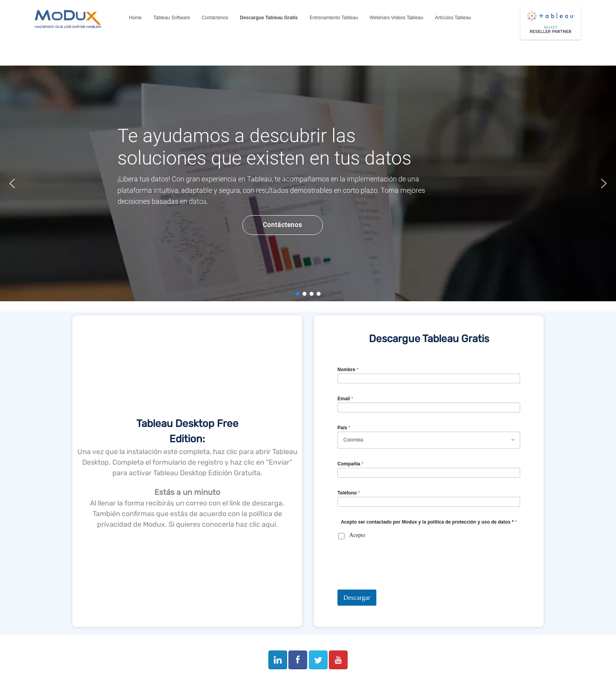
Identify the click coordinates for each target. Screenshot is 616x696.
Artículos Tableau (453, 18)
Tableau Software (172, 18)
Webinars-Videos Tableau (396, 18)
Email (345, 399)
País (344, 428)
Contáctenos (215, 18)
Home (136, 18)
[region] (308, 183)
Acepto (357, 535)
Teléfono (349, 493)
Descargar (357, 598)
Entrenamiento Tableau (334, 18)
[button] (12, 183)
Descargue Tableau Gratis (269, 18)
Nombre (348, 370)
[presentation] (397, 584)
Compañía (350, 464)
